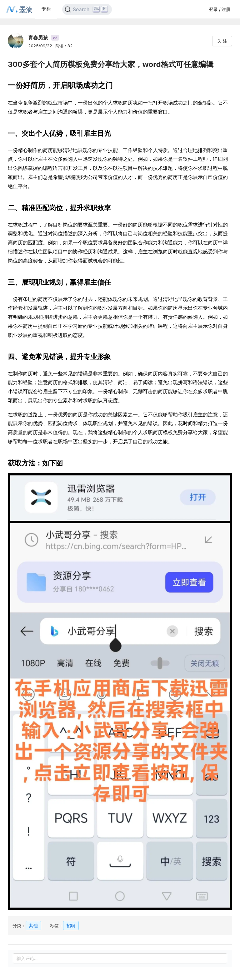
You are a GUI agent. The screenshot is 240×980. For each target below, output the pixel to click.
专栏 (46, 9)
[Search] (87, 9)
